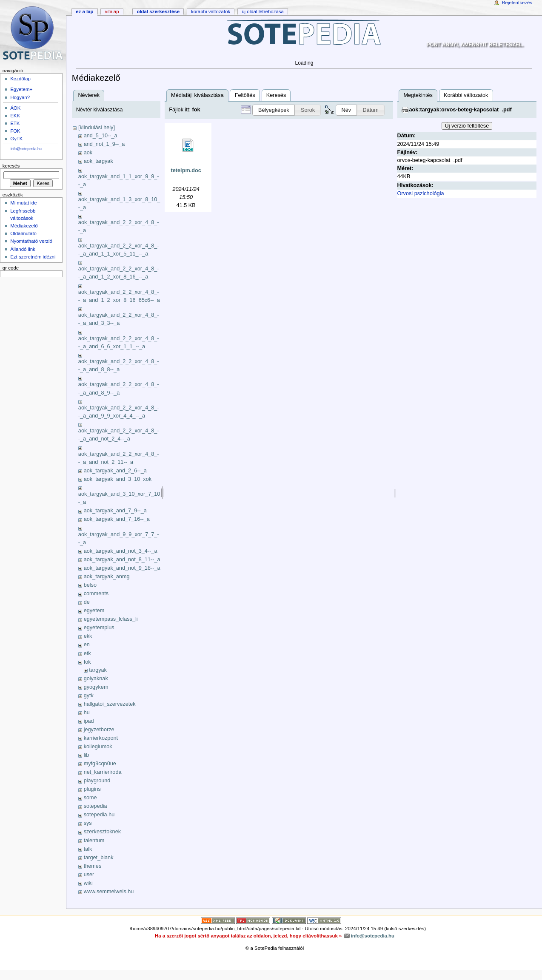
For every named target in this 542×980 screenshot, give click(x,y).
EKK (15, 116)
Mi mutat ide (23, 203)
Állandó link (23, 249)
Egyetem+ (21, 89)
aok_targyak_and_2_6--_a (115, 471)
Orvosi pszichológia (421, 193)
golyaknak (96, 679)
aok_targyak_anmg (107, 577)
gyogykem (96, 687)
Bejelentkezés (517, 3)
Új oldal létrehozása (263, 11)
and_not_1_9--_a (104, 144)
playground (97, 781)
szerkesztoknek (102, 832)
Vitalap (112, 11)
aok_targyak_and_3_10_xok (118, 479)
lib (87, 755)
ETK (15, 123)
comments (96, 594)
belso (90, 585)
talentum (94, 841)
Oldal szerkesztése (158, 11)
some (90, 798)
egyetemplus (99, 628)
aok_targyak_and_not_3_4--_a (121, 551)
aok (88, 153)
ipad (89, 721)
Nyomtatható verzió (31, 241)
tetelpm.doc (186, 170)
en (87, 645)
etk (87, 653)
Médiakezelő (24, 226)
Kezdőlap (20, 79)
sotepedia (96, 806)
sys (88, 823)
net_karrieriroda (103, 772)
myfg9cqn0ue (100, 764)
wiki (88, 883)
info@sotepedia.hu (26, 149)
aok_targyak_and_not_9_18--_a (122, 568)
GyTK (16, 139)
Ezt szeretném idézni (33, 257)
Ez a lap (84, 11)
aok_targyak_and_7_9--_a (115, 511)
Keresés (276, 95)
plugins (92, 789)
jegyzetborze (99, 730)
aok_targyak (98, 161)
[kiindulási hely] (97, 128)
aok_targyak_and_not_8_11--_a (122, 560)
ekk (88, 636)
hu (87, 713)
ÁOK (15, 108)
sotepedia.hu (99, 815)
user (89, 875)
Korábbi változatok (466, 95)
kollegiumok (98, 747)
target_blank (99, 858)
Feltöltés (245, 95)
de (87, 602)
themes (93, 866)
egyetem (94, 611)
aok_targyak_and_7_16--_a (117, 519)
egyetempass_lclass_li (111, 619)
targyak (98, 670)
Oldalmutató (23, 233)
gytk (89, 696)
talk (88, 849)
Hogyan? (20, 97)
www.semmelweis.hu (109, 892)
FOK (15, 131)
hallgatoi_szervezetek (110, 704)
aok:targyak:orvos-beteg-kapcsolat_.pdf (461, 110)
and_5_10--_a (101, 136)
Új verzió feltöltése (467, 126)
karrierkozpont (101, 738)
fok (87, 662)
